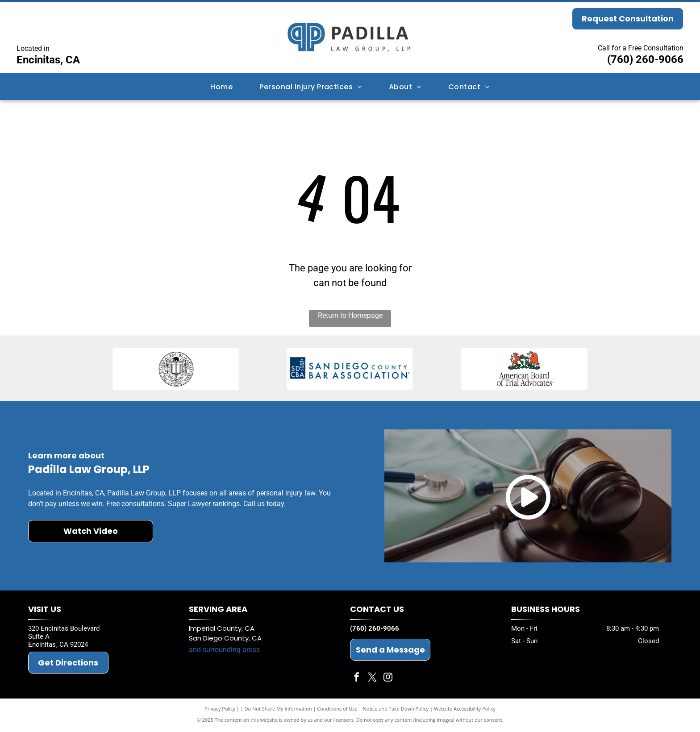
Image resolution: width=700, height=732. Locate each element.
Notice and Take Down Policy (396, 711)
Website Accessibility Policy (465, 711)
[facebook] (357, 680)
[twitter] (372, 680)
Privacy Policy (220, 711)
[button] (310, 86)
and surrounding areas (224, 652)
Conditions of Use (337, 711)
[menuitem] (221, 86)
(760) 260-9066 (645, 59)
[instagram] (388, 680)
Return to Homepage (350, 315)
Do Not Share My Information (278, 711)
